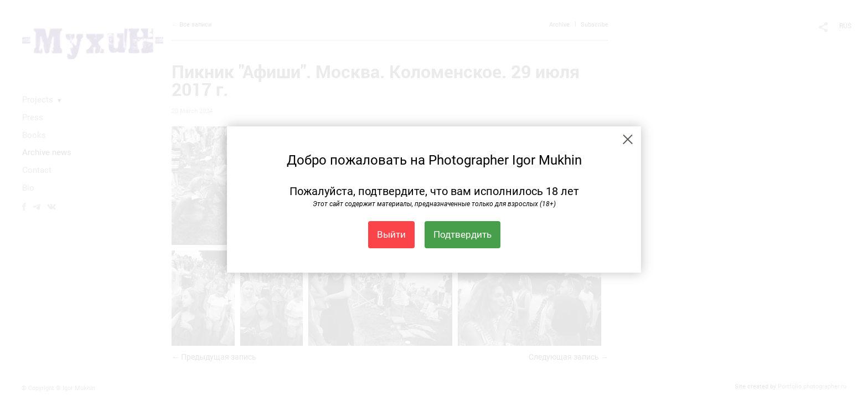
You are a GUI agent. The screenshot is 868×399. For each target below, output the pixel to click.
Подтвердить (463, 234)
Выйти (391, 234)
